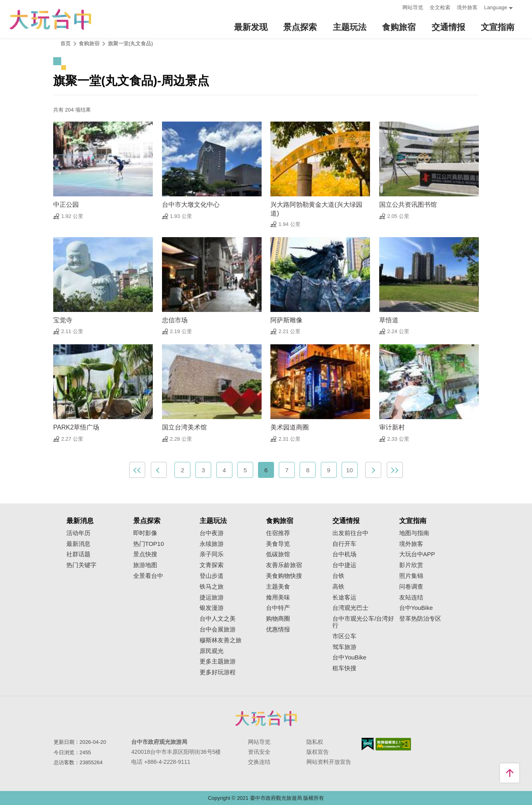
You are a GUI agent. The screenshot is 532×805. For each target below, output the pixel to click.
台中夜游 (212, 533)
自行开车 (344, 544)
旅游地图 (145, 565)
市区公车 (344, 636)
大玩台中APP (417, 554)
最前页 (137, 470)
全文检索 (440, 7)
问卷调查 (411, 587)
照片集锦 (411, 576)
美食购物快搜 (284, 576)
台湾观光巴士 (350, 608)
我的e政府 (368, 744)
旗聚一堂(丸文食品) (131, 43)
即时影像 (145, 533)
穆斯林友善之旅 (221, 640)
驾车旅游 (344, 647)
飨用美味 (278, 597)
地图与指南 (414, 533)
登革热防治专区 (420, 619)
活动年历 (78, 533)
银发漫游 (212, 608)
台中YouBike (349, 657)
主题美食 (278, 587)
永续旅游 (212, 544)
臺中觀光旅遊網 (50, 19)
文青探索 (212, 565)
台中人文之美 (218, 619)
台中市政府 (266, 718)
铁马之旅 (212, 587)
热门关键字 (81, 565)
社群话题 (78, 554)
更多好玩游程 (218, 672)
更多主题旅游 (218, 661)
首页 (66, 43)
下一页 (373, 470)
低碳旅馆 (278, 554)
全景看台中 (148, 576)
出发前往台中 (350, 533)
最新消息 (78, 544)
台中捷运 (344, 565)
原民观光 (212, 651)
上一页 (159, 470)
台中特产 (278, 608)
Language (496, 7)
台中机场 (344, 554)
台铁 (338, 576)
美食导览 (278, 544)
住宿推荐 (278, 533)
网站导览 (413, 7)
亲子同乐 (212, 554)
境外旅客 (467, 7)
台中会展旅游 (218, 629)
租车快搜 (344, 668)
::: (394, 7)
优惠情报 (278, 629)
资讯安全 (259, 752)
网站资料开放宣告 (329, 762)
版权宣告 (318, 752)
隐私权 (315, 742)
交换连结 (259, 762)
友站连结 (411, 597)
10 (349, 470)
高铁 (338, 587)
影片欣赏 (411, 565)
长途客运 (344, 597)
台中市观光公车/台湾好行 (363, 622)
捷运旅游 (212, 597)
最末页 (395, 470)
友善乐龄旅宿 (284, 565)
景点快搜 (145, 554)
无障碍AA (393, 744)
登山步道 (212, 576)
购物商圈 (278, 619)
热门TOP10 (149, 544)
